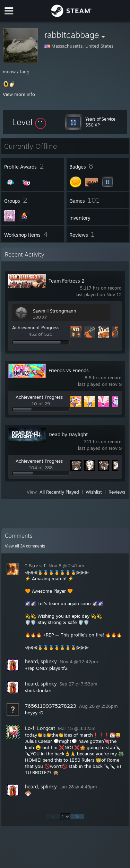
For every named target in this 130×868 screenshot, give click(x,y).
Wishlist (94, 492)
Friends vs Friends (69, 370)
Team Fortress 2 (67, 281)
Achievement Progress (36, 327)
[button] (29, 122)
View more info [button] (19, 94)
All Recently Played (59, 492)
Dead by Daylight (68, 434)
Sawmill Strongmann (55, 311)
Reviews (117, 492)
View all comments (25, 546)
